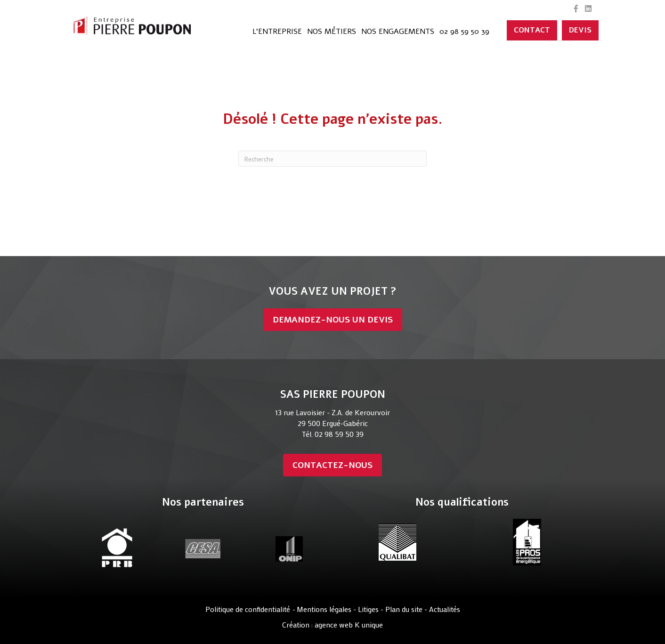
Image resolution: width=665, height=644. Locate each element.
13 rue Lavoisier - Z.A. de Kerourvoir (332, 412)
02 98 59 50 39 (464, 32)
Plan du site (405, 609)
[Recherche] (332, 159)
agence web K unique (349, 624)
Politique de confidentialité (248, 609)
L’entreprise (277, 32)
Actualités (445, 609)
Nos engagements (398, 32)
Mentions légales (324, 609)
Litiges (368, 609)
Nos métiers (332, 32)
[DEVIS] (580, 30)
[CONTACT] (532, 30)
